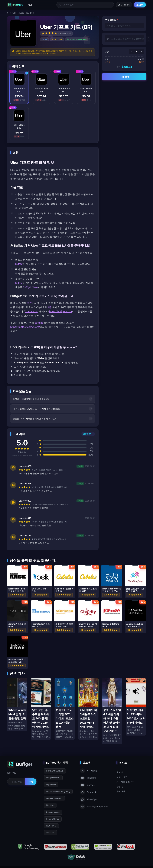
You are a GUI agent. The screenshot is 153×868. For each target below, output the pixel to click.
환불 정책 (121, 787)
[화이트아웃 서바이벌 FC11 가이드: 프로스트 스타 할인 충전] (65, 709)
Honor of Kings (53, 819)
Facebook (88, 792)
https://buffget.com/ (61, 311)
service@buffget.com (94, 807)
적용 (148, 39)
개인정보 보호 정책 (126, 782)
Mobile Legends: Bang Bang (58, 791)
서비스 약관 (122, 777)
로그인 (140, 5)
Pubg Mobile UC (53, 778)
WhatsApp (89, 799)
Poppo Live (51, 785)
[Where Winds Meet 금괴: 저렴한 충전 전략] (17, 705)
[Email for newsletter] (16, 782)
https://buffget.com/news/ (25, 327)
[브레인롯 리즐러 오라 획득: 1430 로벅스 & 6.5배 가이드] (136, 707)
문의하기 (121, 791)
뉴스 (30, 5)
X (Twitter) (89, 771)
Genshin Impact (53, 812)
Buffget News (31, 287)
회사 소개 (121, 772)
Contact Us (31, 311)
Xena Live (50, 833)
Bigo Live (50, 805)
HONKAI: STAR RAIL (55, 771)
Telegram (88, 778)
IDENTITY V (51, 826)
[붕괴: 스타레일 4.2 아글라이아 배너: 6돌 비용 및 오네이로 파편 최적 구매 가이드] (112, 711)
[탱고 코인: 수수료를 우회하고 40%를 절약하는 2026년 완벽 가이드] (41, 709)
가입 (50, 307)
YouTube (88, 785)
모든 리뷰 (88, 434)
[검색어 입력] (85, 5)
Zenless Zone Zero (54, 798)
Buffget (19, 264)
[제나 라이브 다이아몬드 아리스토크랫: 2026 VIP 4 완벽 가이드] (88, 709)
